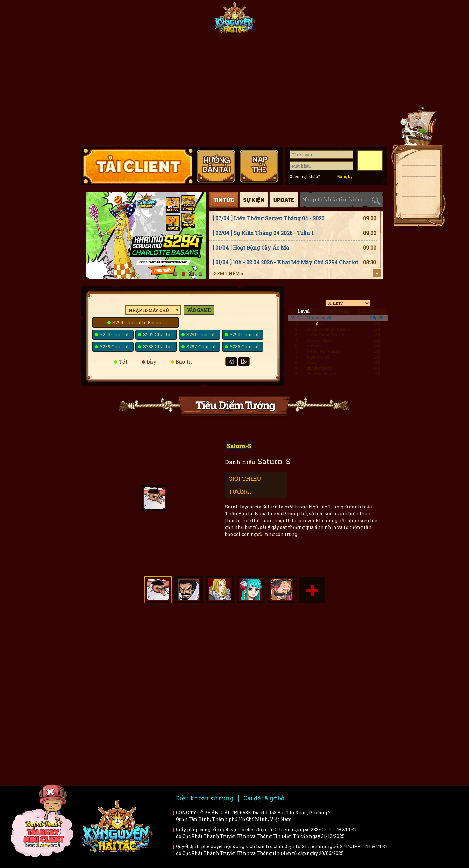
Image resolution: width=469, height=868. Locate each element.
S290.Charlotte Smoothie (247, 335)
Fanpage (188, 20)
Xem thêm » (228, 274)
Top (420, 232)
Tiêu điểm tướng (280, 20)
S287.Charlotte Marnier (203, 347)
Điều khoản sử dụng (205, 798)
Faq (346, 639)
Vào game (199, 310)
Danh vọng (337, 311)
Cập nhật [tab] (284, 200)
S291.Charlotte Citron (203, 335)
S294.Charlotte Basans (138, 323)
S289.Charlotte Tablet (117, 347)
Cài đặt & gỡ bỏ (264, 798)
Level (304, 311)
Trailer (346, 682)
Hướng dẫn (365, 20)
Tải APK (417, 172)
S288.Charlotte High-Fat (160, 347)
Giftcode (322, 20)
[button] (175, 274)
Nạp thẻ (417, 183)
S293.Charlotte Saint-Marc (117, 335)
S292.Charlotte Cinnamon (160, 335)
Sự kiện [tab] (254, 200)
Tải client (417, 161)
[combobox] (153, 310)
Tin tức (145, 20)
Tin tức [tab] (224, 200)
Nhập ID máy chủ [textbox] (149, 310)
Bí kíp (267, 682)
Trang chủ (102, 20)
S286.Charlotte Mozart (247, 347)
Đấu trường (371, 311)
